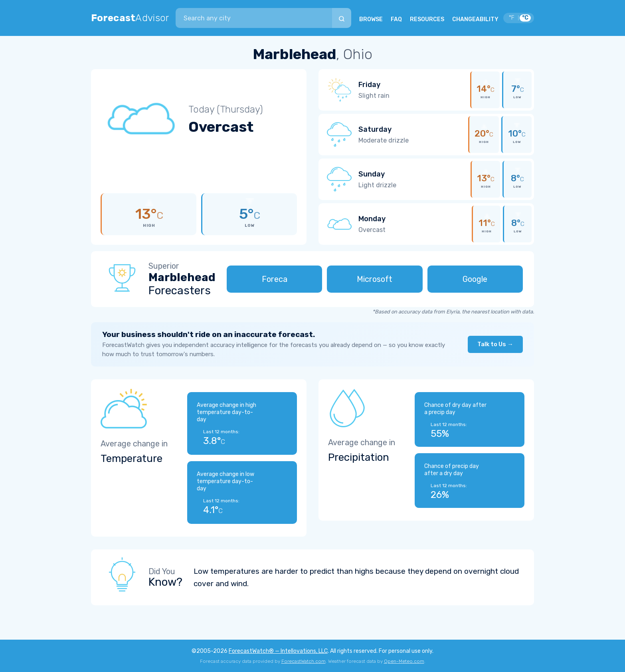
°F (512, 18)
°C (525, 18)
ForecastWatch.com (304, 661)
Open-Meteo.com (404, 661)
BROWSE (371, 19)
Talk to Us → (495, 344)
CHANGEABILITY (475, 19)
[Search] (342, 18)
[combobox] (254, 18)
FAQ (396, 19)
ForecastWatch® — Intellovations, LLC (278, 651)
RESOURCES (427, 19)
